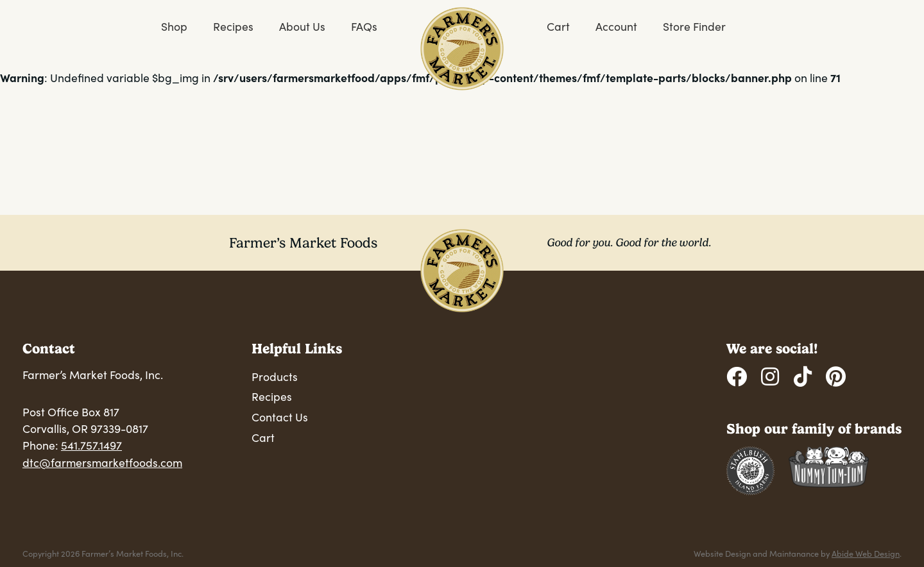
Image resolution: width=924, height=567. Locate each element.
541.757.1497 (91, 445)
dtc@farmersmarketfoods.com (102, 462)
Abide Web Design (866, 553)
